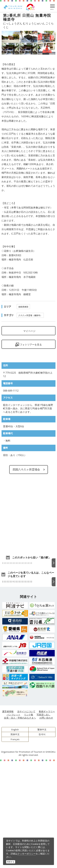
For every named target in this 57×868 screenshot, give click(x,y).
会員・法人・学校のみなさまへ (20, 825)
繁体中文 (42, 836)
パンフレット (14, 821)
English (15, 836)
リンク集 (29, 821)
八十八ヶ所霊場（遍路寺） (30, 315)
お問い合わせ (46, 825)
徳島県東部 (23, 307)
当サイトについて (26, 818)
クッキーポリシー (27, 854)
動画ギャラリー (47, 818)
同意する (11, 862)
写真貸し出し (43, 821)
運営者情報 (8, 818)
